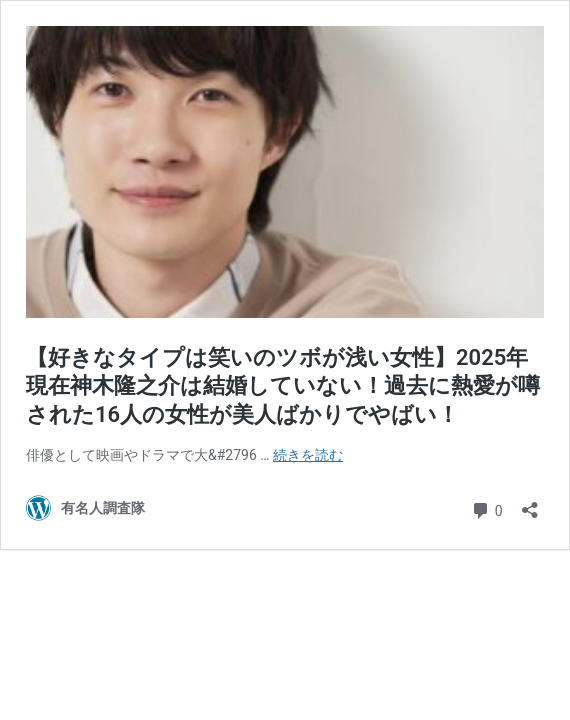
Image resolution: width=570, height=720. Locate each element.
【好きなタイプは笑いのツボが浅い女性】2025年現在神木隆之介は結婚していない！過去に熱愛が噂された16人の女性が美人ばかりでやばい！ (283, 386)
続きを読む (308, 455)
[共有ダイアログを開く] (530, 503)
